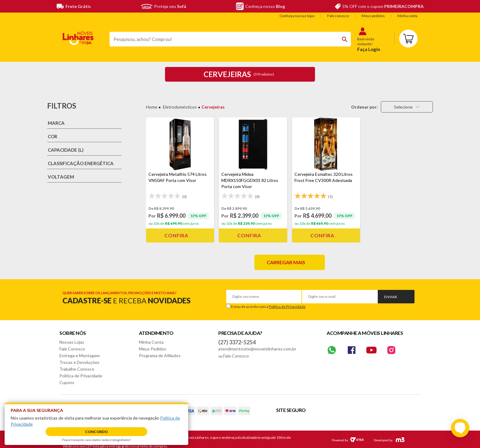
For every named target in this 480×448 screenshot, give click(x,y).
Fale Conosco (72, 349)
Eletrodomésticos (180, 107)
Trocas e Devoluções (79, 362)
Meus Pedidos (153, 349)
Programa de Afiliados (160, 355)
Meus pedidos (373, 16)
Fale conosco (338, 16)
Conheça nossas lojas (297, 16)
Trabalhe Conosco (77, 369)
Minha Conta (151, 342)
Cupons (67, 382)
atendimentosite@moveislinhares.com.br (257, 349)
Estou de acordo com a (268, 307)
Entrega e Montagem (80, 355)
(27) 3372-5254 (237, 342)
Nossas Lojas (72, 342)
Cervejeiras (213, 107)
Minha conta (407, 16)
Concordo (96, 432)
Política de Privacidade (287, 307)
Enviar (391, 297)
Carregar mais (286, 262)
